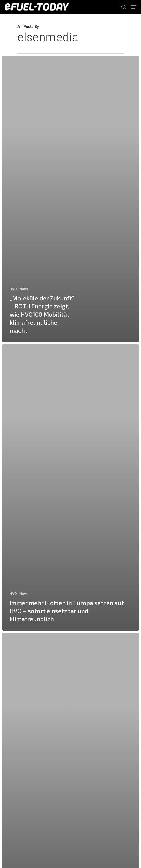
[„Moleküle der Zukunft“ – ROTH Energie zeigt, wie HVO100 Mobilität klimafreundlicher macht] (70, 199)
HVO (13, 289)
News (24, 289)
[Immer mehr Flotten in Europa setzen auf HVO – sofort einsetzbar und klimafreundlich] (70, 487)
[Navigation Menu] (134, 7)
